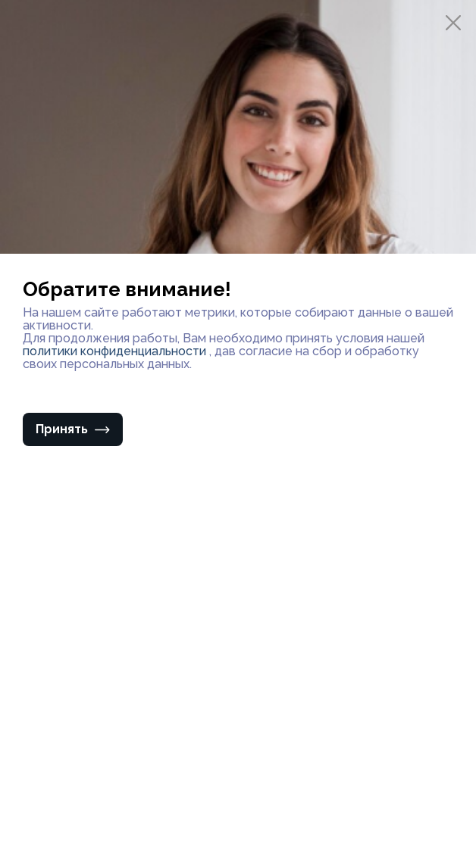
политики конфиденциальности (116, 351)
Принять (73, 429)
